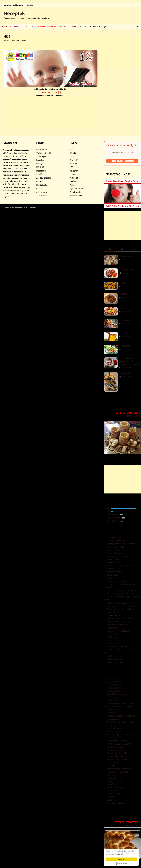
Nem (110, 512)
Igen (121, 508)
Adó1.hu (73, 164)
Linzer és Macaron (115, 781)
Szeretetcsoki (75, 192)
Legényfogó (112, 628)
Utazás (39, 189)
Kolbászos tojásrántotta (117, 741)
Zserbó (110, 784)
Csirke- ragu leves (114, 659)
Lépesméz (111, 775)
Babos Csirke (112, 578)
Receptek (14, 13)
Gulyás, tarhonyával (115, 750)
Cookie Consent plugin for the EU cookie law (121, 863)
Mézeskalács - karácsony (130, 320)
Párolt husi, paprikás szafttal (119, 744)
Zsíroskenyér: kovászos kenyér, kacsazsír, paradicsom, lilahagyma (129, 361)
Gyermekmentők (76, 189)
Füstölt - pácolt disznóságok (119, 756)
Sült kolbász (124, 283)
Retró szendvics (126, 256)
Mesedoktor (41, 171)
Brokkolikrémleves (115, 553)
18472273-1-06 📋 (51, 92)
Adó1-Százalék (42, 196)
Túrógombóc (125, 346)
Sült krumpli (112, 762)
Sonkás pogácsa (114, 637)
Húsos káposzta (114, 728)
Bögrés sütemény (114, 572)
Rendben (121, 859)
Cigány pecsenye (126, 270)
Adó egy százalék (43, 178)
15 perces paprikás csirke (118, 621)
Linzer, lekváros (114, 794)
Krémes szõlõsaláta (115, 547)
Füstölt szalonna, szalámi (118, 753)
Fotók (63, 27)
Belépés (30, 5)
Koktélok (40, 181)
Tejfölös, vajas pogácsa (117, 603)
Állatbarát (74, 178)
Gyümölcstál (125, 373)
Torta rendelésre (114, 738)
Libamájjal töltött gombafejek (120, 646)
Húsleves (111, 713)
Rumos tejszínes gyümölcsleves (121, 556)
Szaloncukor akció (115, 803)
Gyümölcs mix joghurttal (117, 581)
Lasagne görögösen (115, 662)
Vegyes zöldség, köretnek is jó (120, 769)
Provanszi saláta (114, 562)
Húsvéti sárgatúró (114, 615)
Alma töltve (112, 634)
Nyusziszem (112, 656)
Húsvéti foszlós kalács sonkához (121, 618)
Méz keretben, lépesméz (117, 772)
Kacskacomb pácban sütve (118, 759)
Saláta (110, 725)
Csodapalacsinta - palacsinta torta (122, 544)
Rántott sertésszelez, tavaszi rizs (121, 716)
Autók (72, 185)
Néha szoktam (115, 515)
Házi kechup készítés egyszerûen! (121, 606)
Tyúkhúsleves (113, 612)
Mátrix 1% (40, 167)
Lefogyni (40, 164)
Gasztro (30, 27)
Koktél (73, 27)
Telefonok (74, 181)
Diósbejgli (111, 766)
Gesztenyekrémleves (116, 537)
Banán (110, 800)
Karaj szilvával (113, 640)
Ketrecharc (74, 171)
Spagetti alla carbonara (117, 541)
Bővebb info (120, 855)
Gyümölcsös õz (113, 643)
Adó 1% (83, 27)
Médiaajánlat (31, 208)
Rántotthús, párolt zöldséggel (120, 722)
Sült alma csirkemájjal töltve (119, 565)
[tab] (110, 249)
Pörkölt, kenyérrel (126, 294)
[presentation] (110, 249)
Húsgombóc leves (115, 778)
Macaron (110, 797)
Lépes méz (124, 333)
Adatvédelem (20, 208)
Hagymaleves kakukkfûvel (118, 631)
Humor (73, 174)
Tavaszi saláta (113, 559)
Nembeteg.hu (42, 185)
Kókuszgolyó (112, 790)
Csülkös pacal (125, 308)
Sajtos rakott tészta (115, 787)
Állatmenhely (42, 192)
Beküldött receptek (47, 27)
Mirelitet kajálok (115, 521)
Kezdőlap (6, 27)
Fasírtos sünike (113, 550)
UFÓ (72, 167)
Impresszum (9, 208)
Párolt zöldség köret (116, 747)
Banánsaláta (112, 575)
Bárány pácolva (113, 569)
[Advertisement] (51, 113)
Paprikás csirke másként (117, 625)
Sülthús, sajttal (113, 731)
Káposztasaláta (113, 719)
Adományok (95, 27)
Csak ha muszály (116, 518)
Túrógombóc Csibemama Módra (121, 609)
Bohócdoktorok (76, 196)
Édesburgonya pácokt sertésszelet (122, 734)
